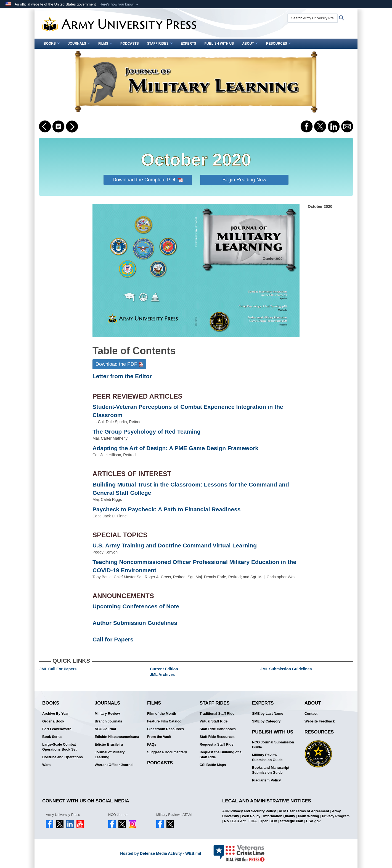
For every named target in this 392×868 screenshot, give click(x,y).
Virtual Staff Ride (214, 721)
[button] (119, 4)
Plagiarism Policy (266, 780)
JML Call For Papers (58, 669)
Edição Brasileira (109, 745)
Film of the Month (162, 714)
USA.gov (313, 821)
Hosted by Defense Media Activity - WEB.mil (161, 853)
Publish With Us (219, 44)
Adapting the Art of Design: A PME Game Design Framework (175, 448)
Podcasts (130, 44)
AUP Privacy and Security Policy (249, 811)
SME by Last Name (268, 714)
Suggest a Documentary (167, 752)
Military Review (107, 714)
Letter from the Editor (122, 376)
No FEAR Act (235, 821)
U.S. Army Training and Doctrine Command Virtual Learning (175, 545)
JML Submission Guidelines (286, 669)
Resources (279, 44)
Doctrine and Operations (63, 757)
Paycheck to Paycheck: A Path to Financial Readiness (166, 509)
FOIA (253, 821)
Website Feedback (320, 721)
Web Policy (251, 816)
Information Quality (279, 816)
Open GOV (268, 821)
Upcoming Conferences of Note (136, 606)
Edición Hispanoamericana (117, 737)
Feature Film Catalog (164, 721)
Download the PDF (119, 364)
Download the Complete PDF (148, 180)
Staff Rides (160, 44)
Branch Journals (108, 721)
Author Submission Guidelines (135, 623)
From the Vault (159, 737)
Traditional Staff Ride (217, 714)
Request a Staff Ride (216, 745)
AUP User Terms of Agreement (304, 811)
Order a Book (53, 721)
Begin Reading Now (244, 180)
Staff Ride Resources (217, 737)
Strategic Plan (292, 821)
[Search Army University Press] (313, 18)
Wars (46, 765)
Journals (79, 44)
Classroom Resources (165, 729)
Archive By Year (55, 714)
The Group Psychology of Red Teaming (147, 432)
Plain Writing (308, 816)
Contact (311, 714)
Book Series (52, 737)
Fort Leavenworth (57, 729)
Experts (189, 44)
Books (52, 44)
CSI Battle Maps (213, 765)
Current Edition (164, 669)
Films (105, 44)
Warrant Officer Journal (114, 765)
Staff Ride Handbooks (218, 729)
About (250, 44)
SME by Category (266, 721)
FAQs (152, 745)
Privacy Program (336, 816)
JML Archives (162, 674)
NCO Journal (105, 729)
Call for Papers (113, 639)
